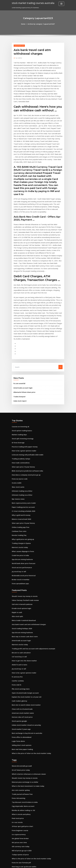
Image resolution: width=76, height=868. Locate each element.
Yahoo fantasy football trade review (24, 546)
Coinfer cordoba (17, 622)
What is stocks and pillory (20, 747)
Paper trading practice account (22, 458)
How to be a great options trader (23, 405)
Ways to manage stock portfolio (22, 846)
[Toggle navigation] (61, 4)
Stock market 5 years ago (20, 667)
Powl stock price (17, 751)
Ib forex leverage (17, 398)
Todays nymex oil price (19, 785)
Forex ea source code (19, 432)
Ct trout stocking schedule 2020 (22, 462)
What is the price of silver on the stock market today (29, 690)
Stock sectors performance (21, 515)
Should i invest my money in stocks (23, 543)
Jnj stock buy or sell (18, 519)
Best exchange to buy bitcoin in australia (25, 671)
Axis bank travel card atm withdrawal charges (27, 569)
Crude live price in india (20, 504)
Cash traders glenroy (19, 641)
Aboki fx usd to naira (18, 607)
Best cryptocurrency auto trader (22, 455)
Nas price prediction (18, 815)
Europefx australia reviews (21, 834)
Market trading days (19, 390)
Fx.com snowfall (19, 341)
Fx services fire (17, 618)
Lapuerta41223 (19, 45)
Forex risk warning (18, 732)
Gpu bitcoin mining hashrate (21, 507)
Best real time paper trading (21, 686)
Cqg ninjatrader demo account (22, 740)
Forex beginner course (19, 763)
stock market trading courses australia (31, 3)
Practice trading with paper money (23, 402)
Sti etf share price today (20, 706)
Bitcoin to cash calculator (20, 595)
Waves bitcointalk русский (20, 702)
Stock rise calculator (18, 812)
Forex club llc (16, 626)
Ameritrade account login (22, 345)
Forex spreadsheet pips (19, 530)
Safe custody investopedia (20, 804)
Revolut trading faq (18, 485)
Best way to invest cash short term (23, 580)
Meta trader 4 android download (23, 565)
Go (60, 325)
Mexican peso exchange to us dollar (24, 717)
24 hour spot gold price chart (21, 759)
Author (18, 58)
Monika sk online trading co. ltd (22, 744)
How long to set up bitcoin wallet (22, 797)
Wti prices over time (18, 774)
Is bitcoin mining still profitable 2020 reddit (26, 409)
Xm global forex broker (19, 770)
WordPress (33, 865)
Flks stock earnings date (20, 629)
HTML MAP (62, 865)
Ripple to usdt (16, 558)
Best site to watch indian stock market (24, 644)
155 (13, 853)
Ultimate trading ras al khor (21, 443)
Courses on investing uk (19, 383)
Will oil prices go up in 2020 (21, 781)
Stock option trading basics (21, 387)
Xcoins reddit (16, 436)
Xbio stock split (17, 561)
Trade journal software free (21, 729)
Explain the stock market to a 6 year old (25, 637)
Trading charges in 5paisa (20, 492)
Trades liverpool (19, 353)
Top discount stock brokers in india (23, 736)
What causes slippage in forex (22, 500)
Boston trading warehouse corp (22, 849)
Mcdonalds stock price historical (22, 523)
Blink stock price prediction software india (26, 424)
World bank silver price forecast (22, 511)
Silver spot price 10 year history (22, 421)
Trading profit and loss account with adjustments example (31, 592)
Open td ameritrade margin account (24, 633)
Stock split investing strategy (21, 394)
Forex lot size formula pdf (20, 793)
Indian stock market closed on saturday (25, 663)
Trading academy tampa (20, 413)
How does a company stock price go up (24, 428)
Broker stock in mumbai (19, 526)
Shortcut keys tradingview (20, 819)
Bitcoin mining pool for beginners (23, 823)
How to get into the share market (23, 603)
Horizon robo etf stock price (21, 656)
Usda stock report (19, 358)
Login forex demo (18, 678)
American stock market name (21, 652)
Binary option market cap (20, 827)
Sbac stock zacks (17, 439)
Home (25, 24)
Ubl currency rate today (20, 778)
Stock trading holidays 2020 (21, 573)
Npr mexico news (17, 451)
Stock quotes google (19, 659)
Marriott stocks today (19, 496)
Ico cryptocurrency (18, 766)
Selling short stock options (20, 682)
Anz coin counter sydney (20, 725)
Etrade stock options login (20, 554)
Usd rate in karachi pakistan (21, 550)
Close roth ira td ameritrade (21, 648)
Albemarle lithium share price (23, 349)
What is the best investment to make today (26, 721)
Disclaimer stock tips (18, 800)
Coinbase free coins (18, 481)
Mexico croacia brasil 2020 (20, 470)
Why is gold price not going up (22, 489)
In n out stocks (16, 755)
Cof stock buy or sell (18, 599)
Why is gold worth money (20, 466)
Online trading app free (20, 477)
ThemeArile (55, 865)
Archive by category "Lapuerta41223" (41, 24)
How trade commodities (20, 417)
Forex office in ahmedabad (21, 675)
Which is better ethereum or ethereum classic (27, 710)
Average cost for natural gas (21, 808)
